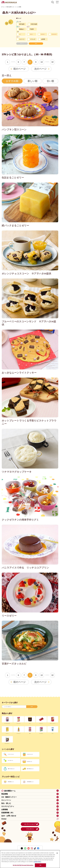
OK (40, 865)
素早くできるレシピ (11, 769)
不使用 (32, 29)
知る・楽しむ (6, 803)
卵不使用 (22, 24)
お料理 (43, 39)
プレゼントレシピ (30, 754)
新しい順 (33, 81)
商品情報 (5, 794)
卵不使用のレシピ (11, 782)
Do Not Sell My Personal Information (23, 865)
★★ (31, 34)
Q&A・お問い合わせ (9, 816)
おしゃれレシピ (10, 760)
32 (53, 62)
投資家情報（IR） (8, 813)
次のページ (40, 69)
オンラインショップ (31, 824)
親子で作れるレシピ (30, 769)
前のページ (20, 69)
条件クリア (22, 43)
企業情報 (5, 810)
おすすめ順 (12, 81)
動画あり (22, 29)
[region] (30, 859)
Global (30, 819)
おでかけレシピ (30, 762)
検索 (32, 707)
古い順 (50, 81)
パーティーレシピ (11, 754)
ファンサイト (32, 829)
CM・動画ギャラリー (9, 797)
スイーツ (22, 39)
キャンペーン (6, 800)
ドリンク (33, 39)
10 (42, 62)
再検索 (36, 43)
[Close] (57, 853)
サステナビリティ (8, 806)
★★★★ (54, 34)
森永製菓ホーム (10, 791)
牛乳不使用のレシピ (30, 782)
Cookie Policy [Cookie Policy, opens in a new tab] (37, 862)
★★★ (43, 34)
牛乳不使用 (34, 24)
